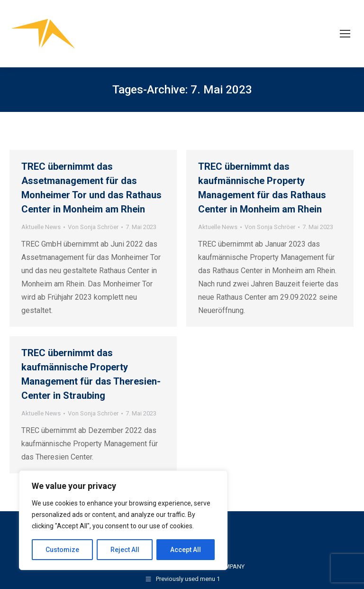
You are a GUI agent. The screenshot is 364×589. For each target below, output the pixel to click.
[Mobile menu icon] (345, 34)
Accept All (186, 550)
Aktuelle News (41, 227)
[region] (123, 520)
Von (93, 227)
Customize (62, 550)
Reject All (125, 550)
